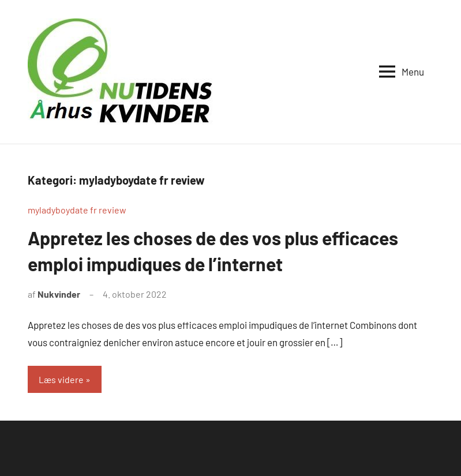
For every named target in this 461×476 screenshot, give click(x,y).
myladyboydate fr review (77, 210)
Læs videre (61, 379)
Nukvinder (59, 294)
